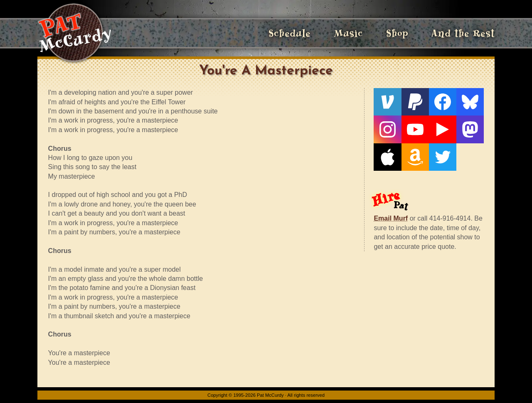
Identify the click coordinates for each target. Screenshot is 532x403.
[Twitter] (443, 157)
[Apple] (387, 157)
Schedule (289, 33)
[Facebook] (443, 102)
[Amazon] (415, 157)
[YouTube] (415, 129)
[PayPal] (415, 102)
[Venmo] (387, 102)
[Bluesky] (470, 102)
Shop (397, 33)
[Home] (74, 33)
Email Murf (391, 218)
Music (348, 33)
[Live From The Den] (443, 129)
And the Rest (463, 33)
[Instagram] (387, 129)
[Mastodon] (470, 129)
